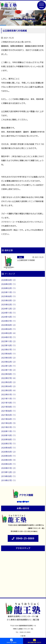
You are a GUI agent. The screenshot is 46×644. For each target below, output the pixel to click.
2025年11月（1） (9, 292)
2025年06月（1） (9, 296)
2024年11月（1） (9, 313)
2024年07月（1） (9, 321)
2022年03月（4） (9, 390)
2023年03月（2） (9, 358)
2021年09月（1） (9, 407)
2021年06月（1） (9, 411)
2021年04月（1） (9, 419)
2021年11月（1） (9, 399)
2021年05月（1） (9, 415)
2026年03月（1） (9, 284)
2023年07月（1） (9, 350)
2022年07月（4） (9, 378)
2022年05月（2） (9, 382)
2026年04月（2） (9, 280)
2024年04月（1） (9, 329)
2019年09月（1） (9, 476)
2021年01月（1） (9, 427)
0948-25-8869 (25, 538)
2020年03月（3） (9, 460)
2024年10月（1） (9, 317)
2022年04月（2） (9, 386)
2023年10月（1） (9, 345)
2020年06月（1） (9, 448)
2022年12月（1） (9, 366)
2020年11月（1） (9, 431)
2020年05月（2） (9, 452)
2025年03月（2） (9, 301)
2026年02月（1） (9, 288)
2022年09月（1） (9, 374)
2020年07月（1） (9, 444)
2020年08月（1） (9, 440)
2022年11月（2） (9, 370)
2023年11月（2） (9, 341)
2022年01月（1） (9, 395)
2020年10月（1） (9, 435)
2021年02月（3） (9, 423)
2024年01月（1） (9, 337)
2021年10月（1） (9, 403)
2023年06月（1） (9, 354)
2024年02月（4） (9, 333)
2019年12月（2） (9, 472)
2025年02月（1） (9, 305)
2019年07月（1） (9, 480)
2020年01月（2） (9, 468)
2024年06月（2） (9, 325)
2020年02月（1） (9, 464)
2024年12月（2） (9, 309)
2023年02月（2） (9, 362)
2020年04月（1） (9, 456)
